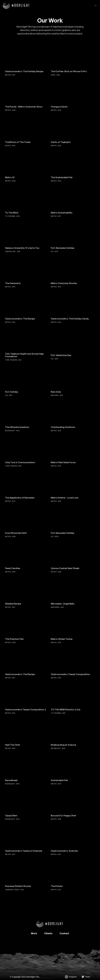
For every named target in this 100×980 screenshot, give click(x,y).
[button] (96, 6)
